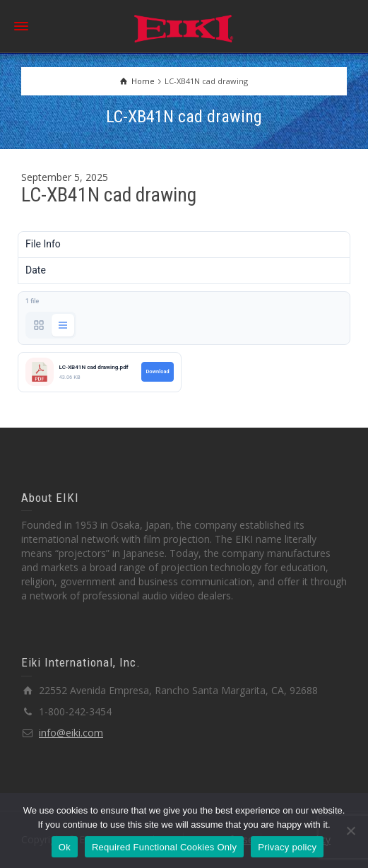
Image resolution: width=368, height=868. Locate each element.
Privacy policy (287, 847)
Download (157, 371)
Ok (65, 847)
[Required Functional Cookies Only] (350, 831)
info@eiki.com (71, 733)
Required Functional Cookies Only (164, 847)
